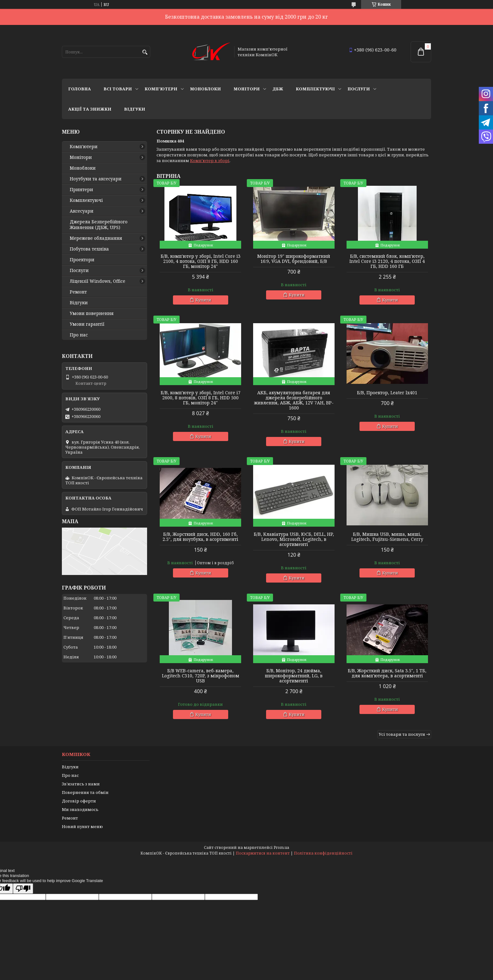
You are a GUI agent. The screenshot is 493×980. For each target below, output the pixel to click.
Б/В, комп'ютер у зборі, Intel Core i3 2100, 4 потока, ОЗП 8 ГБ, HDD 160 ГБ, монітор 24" (201, 261)
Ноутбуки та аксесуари (96, 179)
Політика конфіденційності (323, 853)
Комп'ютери (161, 89)
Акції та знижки (90, 109)
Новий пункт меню (82, 826)
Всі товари (118, 89)
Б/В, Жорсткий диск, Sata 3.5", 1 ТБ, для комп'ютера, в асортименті (387, 673)
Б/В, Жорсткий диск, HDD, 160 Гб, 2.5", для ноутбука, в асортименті (200, 537)
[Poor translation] (23, 889)
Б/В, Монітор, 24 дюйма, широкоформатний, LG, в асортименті (294, 676)
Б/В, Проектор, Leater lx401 (387, 393)
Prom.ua (281, 847)
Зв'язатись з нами (81, 784)
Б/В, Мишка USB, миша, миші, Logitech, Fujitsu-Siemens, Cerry (387, 537)
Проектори (82, 260)
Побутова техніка (89, 249)
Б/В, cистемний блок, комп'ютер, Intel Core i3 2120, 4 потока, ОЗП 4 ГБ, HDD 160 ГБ (387, 261)
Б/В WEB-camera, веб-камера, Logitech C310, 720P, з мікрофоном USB (201, 676)
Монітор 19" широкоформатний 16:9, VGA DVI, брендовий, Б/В (294, 259)
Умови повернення (92, 313)
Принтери (81, 190)
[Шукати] (145, 52)
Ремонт (78, 292)
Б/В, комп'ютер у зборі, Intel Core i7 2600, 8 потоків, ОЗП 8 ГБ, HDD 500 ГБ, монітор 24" (201, 398)
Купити (203, 300)
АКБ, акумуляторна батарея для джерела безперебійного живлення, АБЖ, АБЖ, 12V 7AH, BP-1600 (294, 400)
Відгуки (135, 109)
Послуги (359, 89)
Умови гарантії (87, 324)
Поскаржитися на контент (263, 853)
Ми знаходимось (80, 809)
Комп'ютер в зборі (210, 160)
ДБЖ (278, 89)
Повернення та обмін (85, 792)
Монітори (247, 89)
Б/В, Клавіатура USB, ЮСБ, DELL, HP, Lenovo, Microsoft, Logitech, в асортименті (294, 539)
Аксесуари (82, 211)
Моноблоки (205, 89)
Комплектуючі (315, 89)
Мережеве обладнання (96, 238)
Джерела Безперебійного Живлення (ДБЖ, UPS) (99, 225)
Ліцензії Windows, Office (98, 281)
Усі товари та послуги (402, 734)
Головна (80, 89)
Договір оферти (79, 801)
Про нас (79, 335)
